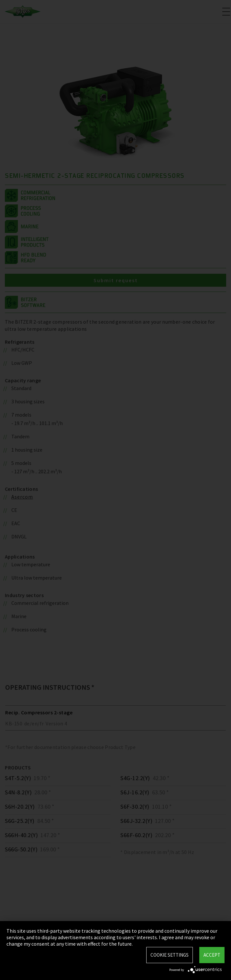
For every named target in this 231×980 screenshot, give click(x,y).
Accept (212, 955)
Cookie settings (170, 955)
